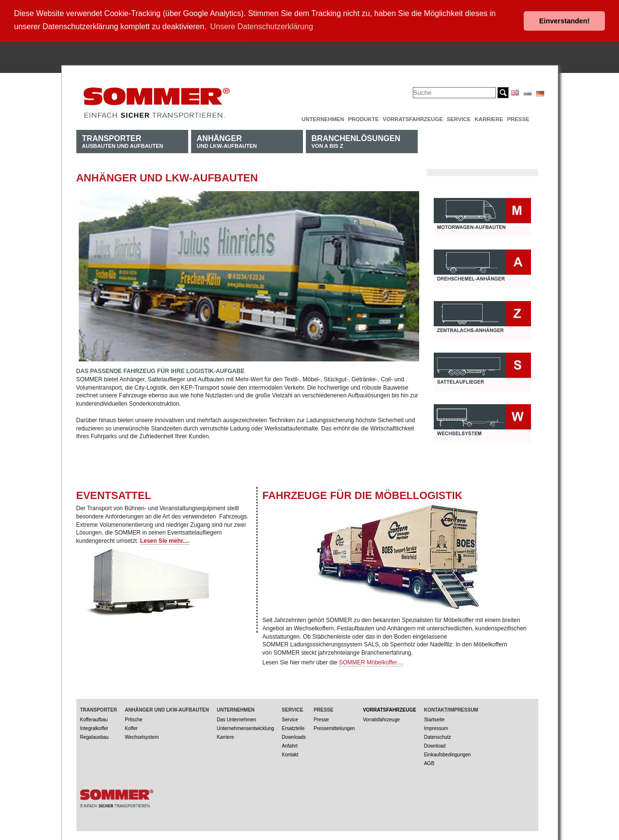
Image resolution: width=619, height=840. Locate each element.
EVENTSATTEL (114, 494)
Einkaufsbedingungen (447, 753)
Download (435, 744)
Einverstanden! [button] (565, 21)
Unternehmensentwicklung (246, 727)
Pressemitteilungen (334, 727)
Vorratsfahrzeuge (413, 118)
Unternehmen (323, 118)
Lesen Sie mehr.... (165, 540)
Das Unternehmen (237, 718)
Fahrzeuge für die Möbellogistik (363, 494)
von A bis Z (356, 140)
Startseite (434, 718)
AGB (429, 762)
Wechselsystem (142, 736)
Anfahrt (290, 744)
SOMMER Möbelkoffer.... (371, 661)
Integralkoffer (94, 727)
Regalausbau (95, 736)
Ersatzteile (293, 727)
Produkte (363, 118)
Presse (518, 118)
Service (459, 118)
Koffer (132, 727)
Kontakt (290, 753)
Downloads (294, 736)
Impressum (436, 727)
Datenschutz (438, 736)
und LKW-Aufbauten (227, 140)
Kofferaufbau (94, 718)
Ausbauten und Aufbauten (123, 140)
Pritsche (134, 718)
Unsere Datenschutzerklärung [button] (262, 27)
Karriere (489, 118)
